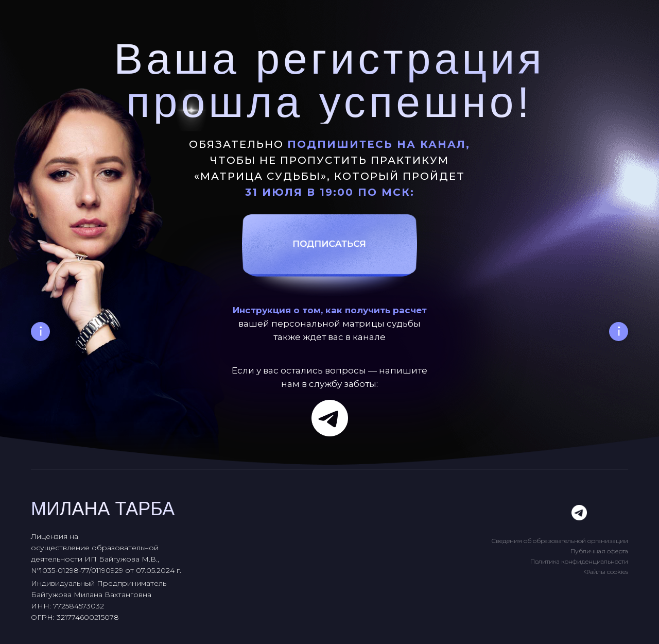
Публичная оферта (599, 551)
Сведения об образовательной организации (560, 541)
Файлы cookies (606, 572)
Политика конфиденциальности (579, 561)
